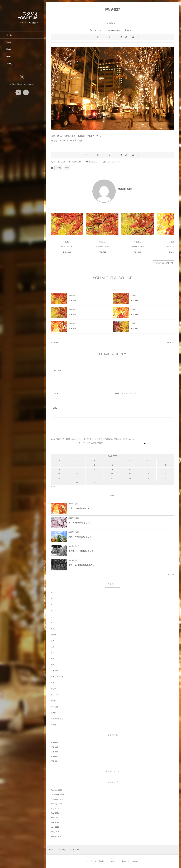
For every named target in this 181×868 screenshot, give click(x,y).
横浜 (53, 653)
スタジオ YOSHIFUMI (28, 16)
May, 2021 (55, 822)
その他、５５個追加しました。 (82, 551)
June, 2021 (55, 818)
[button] (22, 77)
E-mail (116, 393)
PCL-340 (134, 331)
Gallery (112, 23)
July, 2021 (55, 813)
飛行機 (53, 635)
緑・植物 (54, 707)
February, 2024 (57, 799)
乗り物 (53, 689)
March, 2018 (56, 836)
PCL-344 (102, 255)
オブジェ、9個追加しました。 (82, 565)
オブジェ (54, 695)
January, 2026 (56, 790)
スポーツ (54, 671)
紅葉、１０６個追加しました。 (82, 508)
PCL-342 (173, 255)
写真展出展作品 (57, 719)
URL (55, 408)
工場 (53, 683)
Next (171, 342)
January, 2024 (56, 804)
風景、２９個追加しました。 (81, 537)
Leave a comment (112, 162)
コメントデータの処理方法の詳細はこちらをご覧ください (114, 439)
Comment (57, 370)
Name (56, 393)
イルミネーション (58, 677)
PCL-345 (67, 255)
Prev (55, 342)
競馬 (53, 641)
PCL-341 (72, 331)
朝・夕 (53, 629)
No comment (93, 162)
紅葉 (53, 647)
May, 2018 (55, 827)
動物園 (53, 701)
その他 (53, 725)
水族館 (53, 713)
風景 (53, 665)
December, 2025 (57, 794)
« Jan (53, 487)
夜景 (67, 168)
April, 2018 (55, 832)
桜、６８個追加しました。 (80, 523)
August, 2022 (56, 808)
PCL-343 (138, 255)
